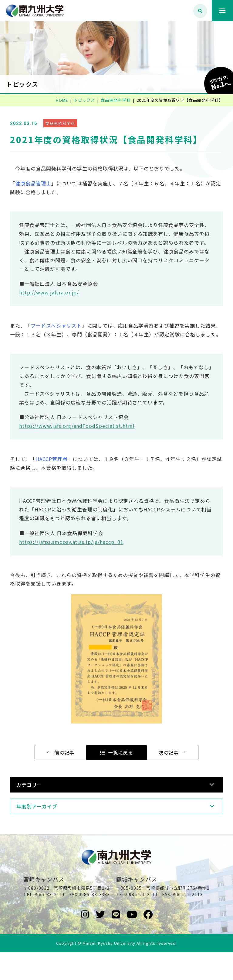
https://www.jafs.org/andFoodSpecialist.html (85, 443)
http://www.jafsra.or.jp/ (57, 301)
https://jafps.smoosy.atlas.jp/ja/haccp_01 (79, 559)
